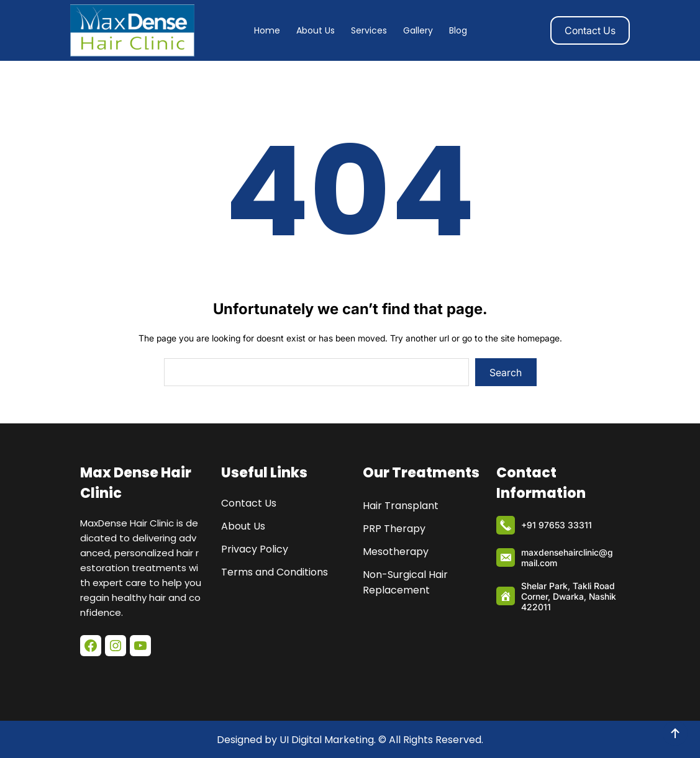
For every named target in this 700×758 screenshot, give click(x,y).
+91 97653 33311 (557, 525)
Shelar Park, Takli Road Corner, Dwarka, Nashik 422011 (569, 596)
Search (506, 372)
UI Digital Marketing (327, 740)
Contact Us (590, 30)
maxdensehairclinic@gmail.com (567, 557)
